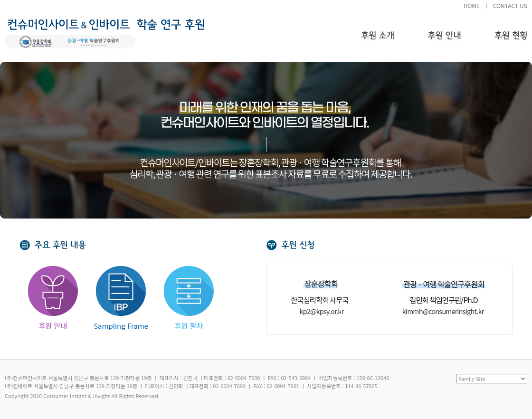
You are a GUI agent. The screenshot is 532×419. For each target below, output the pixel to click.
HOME (472, 5)
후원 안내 (444, 40)
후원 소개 (378, 40)
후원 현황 (511, 40)
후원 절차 (189, 298)
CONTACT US (510, 5)
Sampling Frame (121, 298)
